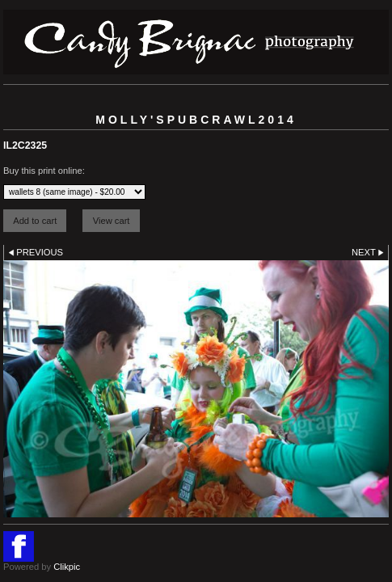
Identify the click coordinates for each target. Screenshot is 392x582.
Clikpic (67, 567)
